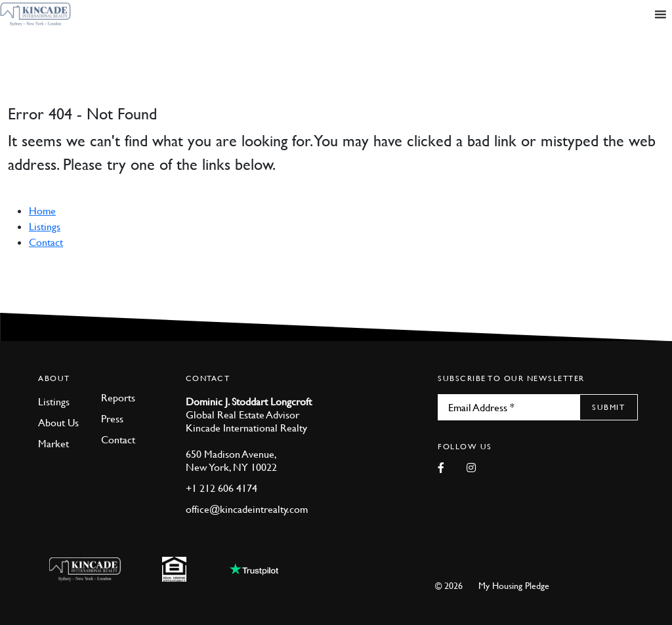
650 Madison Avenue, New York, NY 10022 (231, 460)
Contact (46, 242)
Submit (608, 407)
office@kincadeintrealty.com (247, 509)
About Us (58, 422)
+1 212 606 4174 (221, 488)
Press (112, 418)
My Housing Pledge (514, 585)
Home (42, 211)
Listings (45, 226)
